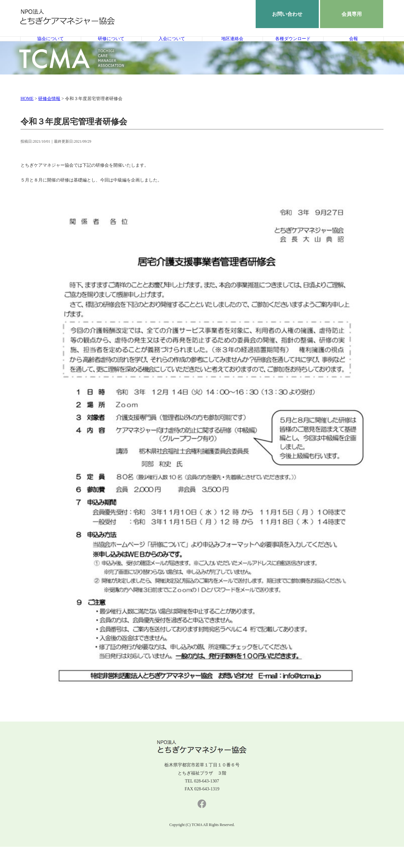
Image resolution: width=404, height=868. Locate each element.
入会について (172, 49)
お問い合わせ (287, 14)
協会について (50, 49)
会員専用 (352, 14)
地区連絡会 (232, 49)
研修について (111, 49)
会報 (353, 49)
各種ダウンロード (293, 49)
